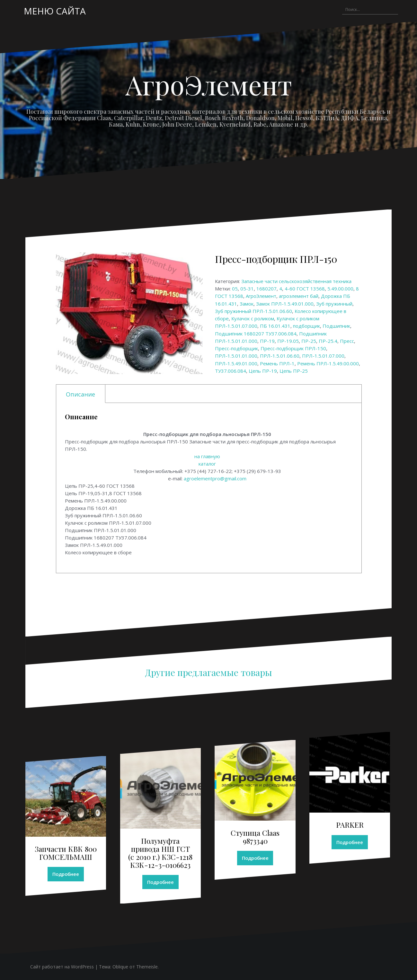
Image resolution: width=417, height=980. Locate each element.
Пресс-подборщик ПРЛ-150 (293, 348)
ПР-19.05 (288, 341)
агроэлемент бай (299, 296)
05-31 (247, 289)
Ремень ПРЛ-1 (277, 363)
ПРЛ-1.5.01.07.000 (323, 356)
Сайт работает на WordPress (62, 967)
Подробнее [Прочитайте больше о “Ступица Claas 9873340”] (255, 858)
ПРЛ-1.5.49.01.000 (236, 363)
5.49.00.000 (340, 289)
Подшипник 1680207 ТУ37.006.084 (256, 334)
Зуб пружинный (334, 304)
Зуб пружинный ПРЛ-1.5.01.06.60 (253, 311)
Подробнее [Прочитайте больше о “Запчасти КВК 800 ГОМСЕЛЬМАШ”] (66, 874)
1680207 (266, 289)
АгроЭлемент (209, 85)
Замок (247, 304)
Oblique (120, 967)
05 (235, 289)
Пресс (347, 341)
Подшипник (336, 326)
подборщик (306, 326)
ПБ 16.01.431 (275, 326)
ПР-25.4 (328, 341)
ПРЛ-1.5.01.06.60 (280, 356)
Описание (80, 394)
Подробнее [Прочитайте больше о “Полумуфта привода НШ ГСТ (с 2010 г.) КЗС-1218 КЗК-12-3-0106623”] (160, 882)
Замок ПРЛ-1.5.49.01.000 (285, 304)
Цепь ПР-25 (294, 371)
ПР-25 (309, 341)
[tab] (81, 394)
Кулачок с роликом (253, 318)
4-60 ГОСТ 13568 (305, 289)
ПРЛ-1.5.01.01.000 (236, 356)
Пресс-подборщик (236, 348)
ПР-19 (267, 341)
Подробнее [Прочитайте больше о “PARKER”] (350, 842)
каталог (207, 464)
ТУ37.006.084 (231, 371)
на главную (207, 456)
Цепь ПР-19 (263, 371)
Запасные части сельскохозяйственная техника (296, 281)
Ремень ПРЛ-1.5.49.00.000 (328, 363)
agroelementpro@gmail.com (215, 478)
